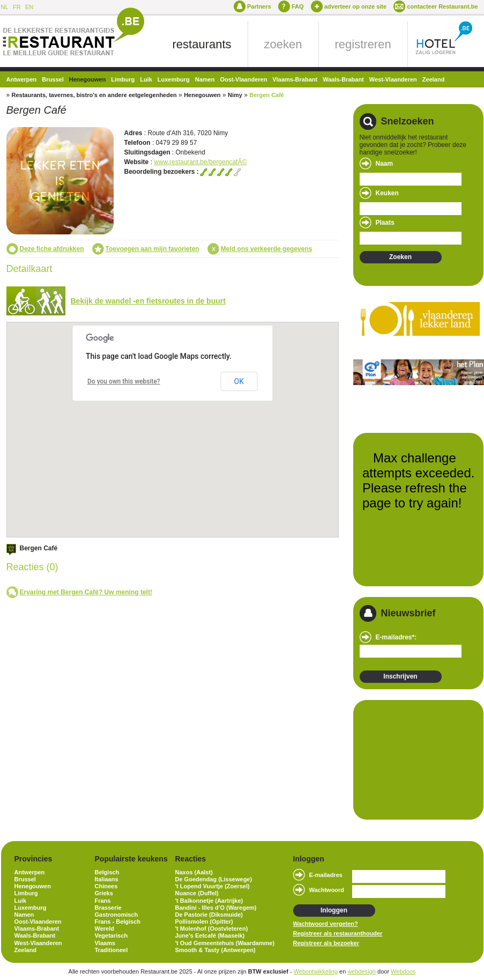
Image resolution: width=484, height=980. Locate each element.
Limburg (123, 79)
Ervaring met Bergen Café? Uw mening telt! (86, 592)
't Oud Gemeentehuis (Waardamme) (225, 943)
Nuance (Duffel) (197, 893)
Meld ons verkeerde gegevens (267, 249)
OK (239, 381)
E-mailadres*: (396, 637)
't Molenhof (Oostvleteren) (212, 929)
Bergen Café (267, 95)
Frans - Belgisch (118, 922)
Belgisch (107, 872)
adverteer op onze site (355, 6)
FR (17, 7)
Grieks (104, 893)
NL (5, 7)
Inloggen (334, 910)
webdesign (362, 971)
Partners (259, 6)
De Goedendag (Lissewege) (214, 879)
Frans (103, 901)
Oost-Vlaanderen (243, 79)
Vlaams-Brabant (295, 79)
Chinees (106, 886)
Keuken (387, 193)
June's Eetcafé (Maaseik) (210, 935)
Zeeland (434, 79)
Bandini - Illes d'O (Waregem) (216, 908)
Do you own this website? (124, 381)
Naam (385, 164)
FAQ (298, 6)
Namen (205, 79)
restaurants (202, 44)
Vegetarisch (111, 935)
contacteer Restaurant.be (442, 6)
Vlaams (105, 943)
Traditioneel (111, 950)
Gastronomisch (117, 915)
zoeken (283, 44)
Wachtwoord (327, 890)
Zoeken (400, 257)
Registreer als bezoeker (326, 943)
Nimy (235, 95)
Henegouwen (87, 79)
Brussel (53, 79)
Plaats (385, 223)
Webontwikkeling (316, 971)
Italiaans (107, 879)
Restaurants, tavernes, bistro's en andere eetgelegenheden (94, 95)
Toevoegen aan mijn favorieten (152, 249)
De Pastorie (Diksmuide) (209, 915)
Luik (146, 79)
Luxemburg (174, 79)
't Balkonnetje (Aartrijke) (209, 901)
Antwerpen (22, 79)
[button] (200, 417)
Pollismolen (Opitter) (204, 922)
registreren (363, 44)
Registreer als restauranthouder (338, 933)
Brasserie (108, 908)
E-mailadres (326, 875)
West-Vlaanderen (393, 79)
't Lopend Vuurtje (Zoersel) (213, 886)
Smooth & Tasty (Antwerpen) (215, 950)
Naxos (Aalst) (194, 872)
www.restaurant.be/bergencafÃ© (200, 162)
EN (29, 7)
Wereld (105, 929)
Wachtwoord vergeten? (326, 924)
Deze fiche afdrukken (52, 249)
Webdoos (403, 971)
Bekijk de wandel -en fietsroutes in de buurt (148, 301)
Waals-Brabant (343, 79)
